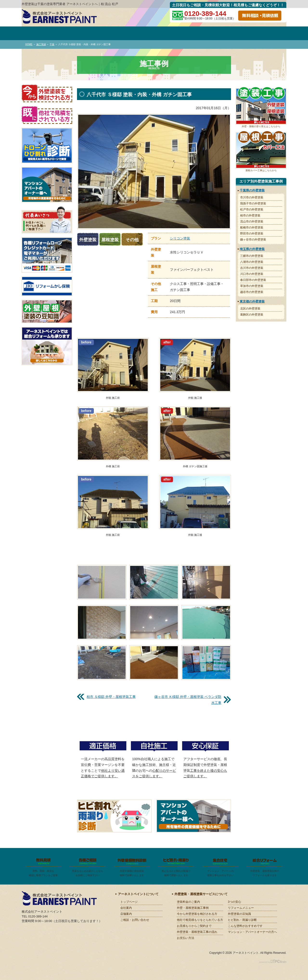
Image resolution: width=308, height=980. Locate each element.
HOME (29, 44)
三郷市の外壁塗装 (252, 256)
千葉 (52, 44)
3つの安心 (234, 902)
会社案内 (79, 33)
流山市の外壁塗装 (252, 221)
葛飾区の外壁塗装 (252, 315)
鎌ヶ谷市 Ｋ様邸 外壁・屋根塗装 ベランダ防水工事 (188, 700)
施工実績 (41, 44)
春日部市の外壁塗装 (253, 280)
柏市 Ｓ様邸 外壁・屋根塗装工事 (111, 697)
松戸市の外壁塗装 (252, 209)
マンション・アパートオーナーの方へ (252, 932)
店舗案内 (126, 914)
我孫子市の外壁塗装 (253, 203)
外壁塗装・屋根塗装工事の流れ (197, 932)
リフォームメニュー (241, 908)
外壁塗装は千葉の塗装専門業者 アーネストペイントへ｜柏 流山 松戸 (70, 4)
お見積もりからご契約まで (194, 926)
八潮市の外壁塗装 (252, 262)
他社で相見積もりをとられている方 (200, 920)
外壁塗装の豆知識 (239, 914)
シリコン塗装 (180, 238)
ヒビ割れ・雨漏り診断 (242, 920)
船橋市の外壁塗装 (252, 228)
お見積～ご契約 (192, 33)
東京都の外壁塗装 (252, 301)
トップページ (41, 33)
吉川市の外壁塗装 (252, 268)
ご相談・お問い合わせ (135, 920)
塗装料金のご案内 (188, 902)
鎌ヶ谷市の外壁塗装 (253, 240)
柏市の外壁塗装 (250, 215)
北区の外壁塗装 (250, 309)
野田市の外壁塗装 (252, 234)
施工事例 (154, 33)
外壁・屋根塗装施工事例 (193, 908)
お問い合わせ (267, 33)
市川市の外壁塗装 (252, 197)
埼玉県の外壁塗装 (252, 249)
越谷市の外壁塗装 (252, 292)
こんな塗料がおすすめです (245, 926)
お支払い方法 (186, 938)
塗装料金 (116, 33)
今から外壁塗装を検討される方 (197, 914)
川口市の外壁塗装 (252, 274)
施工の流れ (230, 33)
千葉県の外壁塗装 (252, 190)
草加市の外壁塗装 (252, 286)
